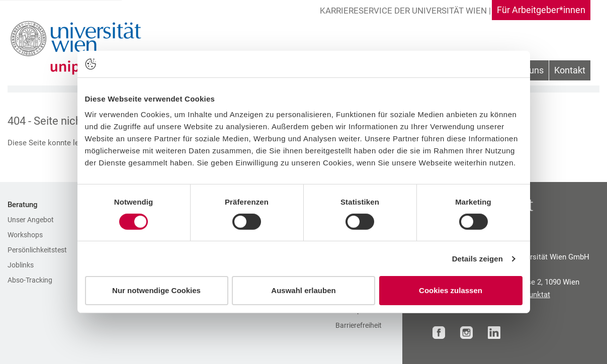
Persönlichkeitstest (37, 250)
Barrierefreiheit (359, 325)
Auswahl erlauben (303, 290)
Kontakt (570, 70)
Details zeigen (478, 259)
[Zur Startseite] (79, 48)
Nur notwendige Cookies (156, 290)
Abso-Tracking (30, 280)
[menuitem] (570, 71)
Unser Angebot (31, 220)
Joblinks (21, 265)
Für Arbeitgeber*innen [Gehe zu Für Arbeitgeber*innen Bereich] (541, 10)
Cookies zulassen (451, 290)
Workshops (25, 235)
